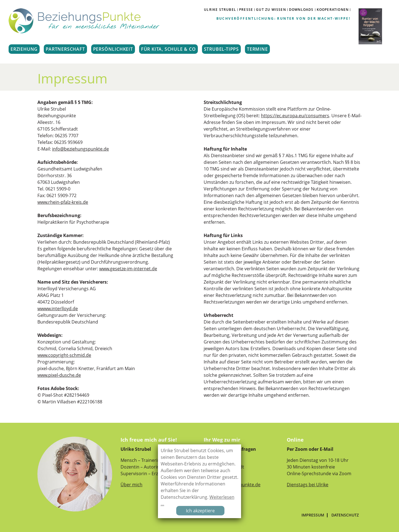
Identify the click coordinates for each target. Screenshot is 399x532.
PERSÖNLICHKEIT (113, 49)
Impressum (313, 515)
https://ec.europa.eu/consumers (295, 116)
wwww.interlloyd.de (58, 309)
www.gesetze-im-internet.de (128, 269)
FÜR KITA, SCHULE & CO (168, 49)
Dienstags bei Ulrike (308, 485)
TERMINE (257, 49)
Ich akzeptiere (200, 511)
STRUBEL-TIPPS (221, 49)
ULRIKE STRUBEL (220, 10)
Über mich (131, 485)
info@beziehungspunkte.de (80, 149)
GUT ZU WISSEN (271, 10)
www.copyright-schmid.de (64, 355)
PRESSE (246, 10)
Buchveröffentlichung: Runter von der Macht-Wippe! (283, 18)
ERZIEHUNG (24, 49)
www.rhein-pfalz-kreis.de (63, 202)
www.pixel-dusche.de (59, 375)
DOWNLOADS (301, 10)
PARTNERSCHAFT (65, 49)
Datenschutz (345, 515)
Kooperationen (333, 10)
